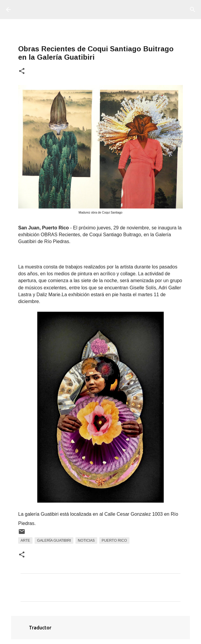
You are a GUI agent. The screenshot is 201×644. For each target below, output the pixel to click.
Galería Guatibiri (54, 540)
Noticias (86, 540)
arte (25, 540)
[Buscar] (193, 10)
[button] (22, 71)
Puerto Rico (114, 540)
